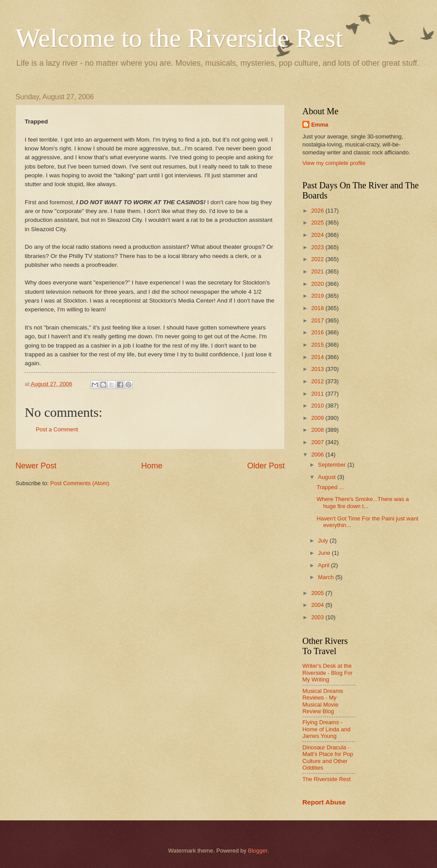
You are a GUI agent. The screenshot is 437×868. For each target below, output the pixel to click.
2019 (318, 296)
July (324, 541)
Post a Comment (57, 429)
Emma (320, 125)
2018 (318, 308)
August (328, 477)
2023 (318, 247)
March (326, 577)
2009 (318, 418)
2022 (318, 259)
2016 (318, 332)
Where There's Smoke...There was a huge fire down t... (363, 502)
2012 (318, 381)
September (333, 465)
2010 (318, 406)
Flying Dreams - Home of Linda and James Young (326, 729)
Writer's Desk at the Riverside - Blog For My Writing (328, 673)
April (324, 565)
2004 (318, 605)
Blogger (258, 851)
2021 (318, 271)
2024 (318, 235)
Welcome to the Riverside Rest (179, 38)
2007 (318, 442)
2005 (318, 593)
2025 (318, 223)
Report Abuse (324, 802)
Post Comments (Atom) (80, 483)
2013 (318, 369)
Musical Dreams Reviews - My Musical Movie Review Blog (323, 701)
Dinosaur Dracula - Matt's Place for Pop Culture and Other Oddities (328, 758)
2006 (318, 455)
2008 (318, 430)
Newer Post (36, 466)
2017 (318, 320)
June (325, 553)
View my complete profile (334, 163)
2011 (318, 394)
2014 (318, 357)
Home (152, 466)
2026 (318, 211)
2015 (318, 345)
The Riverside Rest (326, 779)
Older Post (266, 466)
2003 (318, 617)
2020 (318, 284)
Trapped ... (330, 487)
